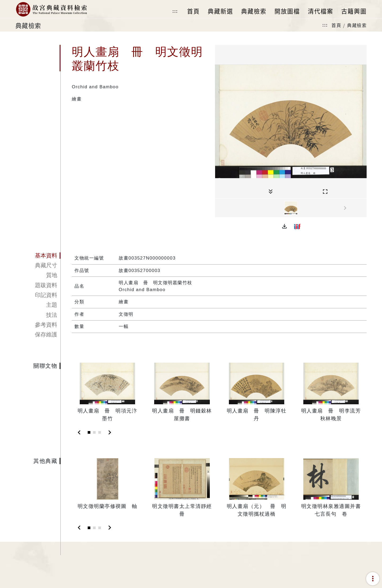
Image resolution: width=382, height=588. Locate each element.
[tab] (38, 256)
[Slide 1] (89, 432)
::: (175, 11)
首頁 (336, 25)
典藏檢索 (357, 25)
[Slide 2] (94, 432)
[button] (285, 226)
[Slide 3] (100, 432)
